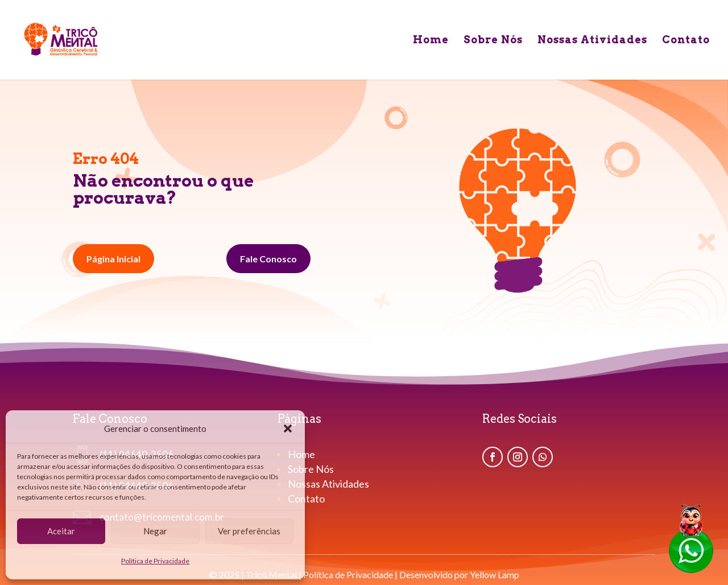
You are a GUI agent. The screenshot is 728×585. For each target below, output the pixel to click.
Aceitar (61, 531)
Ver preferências (249, 531)
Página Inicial (113, 259)
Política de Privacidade (155, 561)
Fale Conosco (268, 259)
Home (431, 41)
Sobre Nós (493, 41)
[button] (288, 429)
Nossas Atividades (592, 41)
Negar (155, 531)
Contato (686, 41)
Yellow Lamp (495, 574)
